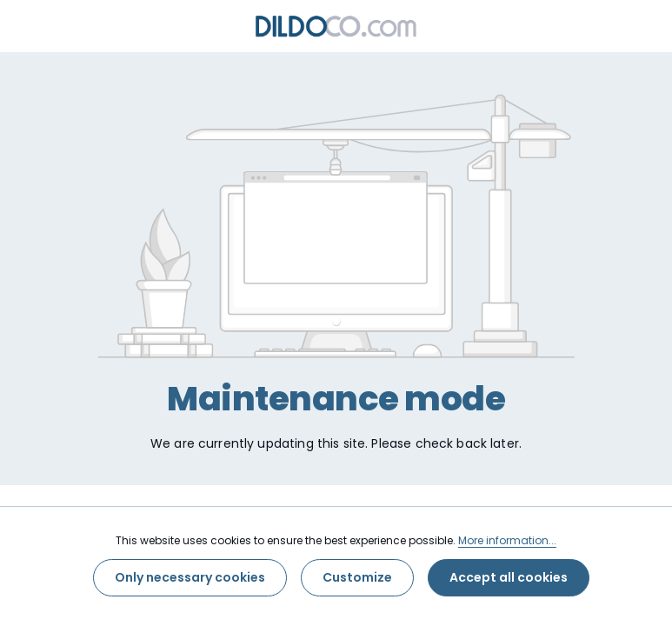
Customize (357, 577)
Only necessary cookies (190, 577)
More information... (507, 540)
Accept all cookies (509, 577)
